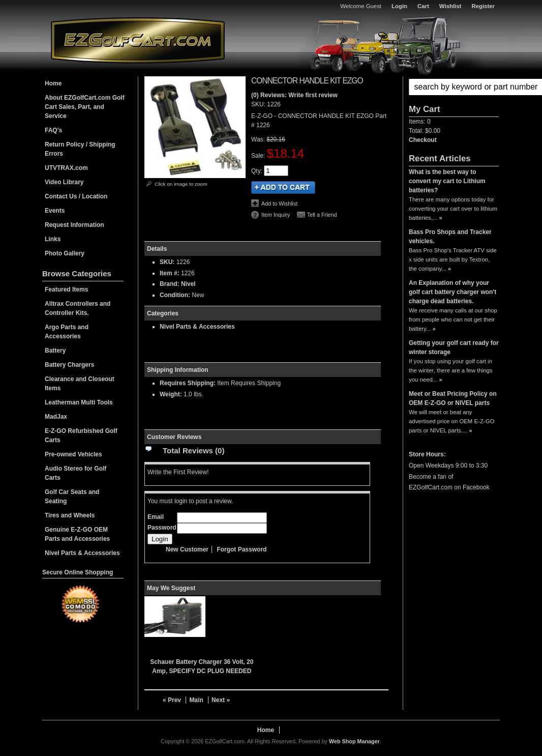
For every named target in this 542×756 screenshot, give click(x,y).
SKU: (259, 104)
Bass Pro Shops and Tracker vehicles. (450, 237)
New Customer (187, 549)
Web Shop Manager (354, 741)
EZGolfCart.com (138, 40)
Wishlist (450, 6)
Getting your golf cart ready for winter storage (454, 347)
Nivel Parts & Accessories (197, 327)
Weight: (171, 394)
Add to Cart (283, 187)
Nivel (188, 284)
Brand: (170, 284)
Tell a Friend (322, 215)
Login (399, 6)
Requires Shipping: (188, 383)
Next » (221, 700)
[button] (454, 87)
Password (162, 528)
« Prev (172, 700)
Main (196, 700)
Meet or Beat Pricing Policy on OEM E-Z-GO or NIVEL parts (453, 398)
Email (156, 517)
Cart (423, 6)
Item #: (170, 273)
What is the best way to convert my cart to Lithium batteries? (447, 181)
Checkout (423, 140)
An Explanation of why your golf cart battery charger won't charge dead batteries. (453, 292)
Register (483, 6)
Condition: (175, 295)
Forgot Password (242, 549)
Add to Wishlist (279, 203)
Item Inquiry (276, 215)
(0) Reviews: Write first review (294, 95)
